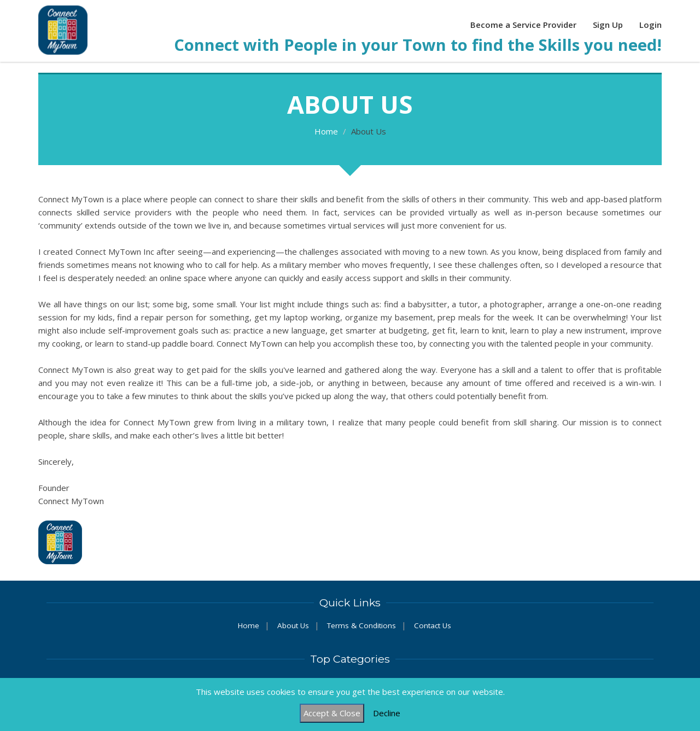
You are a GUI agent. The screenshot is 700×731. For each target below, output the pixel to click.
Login (651, 25)
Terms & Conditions (361, 625)
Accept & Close (332, 713)
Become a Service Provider (523, 25)
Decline (387, 713)
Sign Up (608, 25)
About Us (293, 625)
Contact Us (433, 625)
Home (326, 131)
